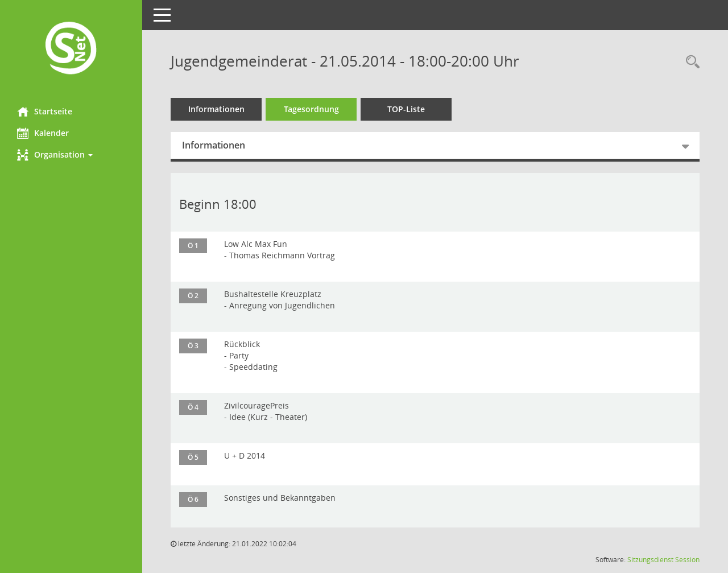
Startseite (45, 112)
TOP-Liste (406, 109)
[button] (71, 155)
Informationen (216, 109)
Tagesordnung (311, 109)
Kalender (43, 133)
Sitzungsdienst (650, 560)
